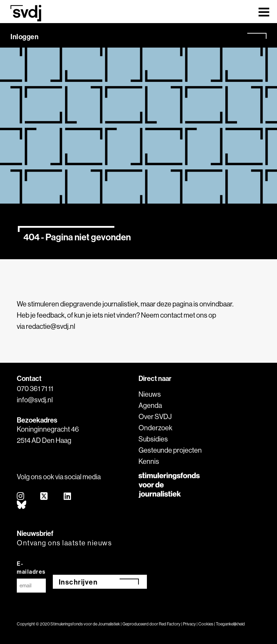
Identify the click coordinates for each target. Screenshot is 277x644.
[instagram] (21, 497)
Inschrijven (78, 582)
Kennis (149, 461)
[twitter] (44, 497)
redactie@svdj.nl (51, 326)
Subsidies (153, 439)
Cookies (206, 624)
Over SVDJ (155, 416)
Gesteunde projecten (170, 450)
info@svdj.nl (35, 400)
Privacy (189, 624)
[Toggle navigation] (264, 12)
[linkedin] (68, 497)
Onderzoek (155, 428)
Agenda (150, 405)
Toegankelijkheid (230, 624)
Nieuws (150, 394)
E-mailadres (31, 568)
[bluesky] (22, 505)
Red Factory (170, 624)
